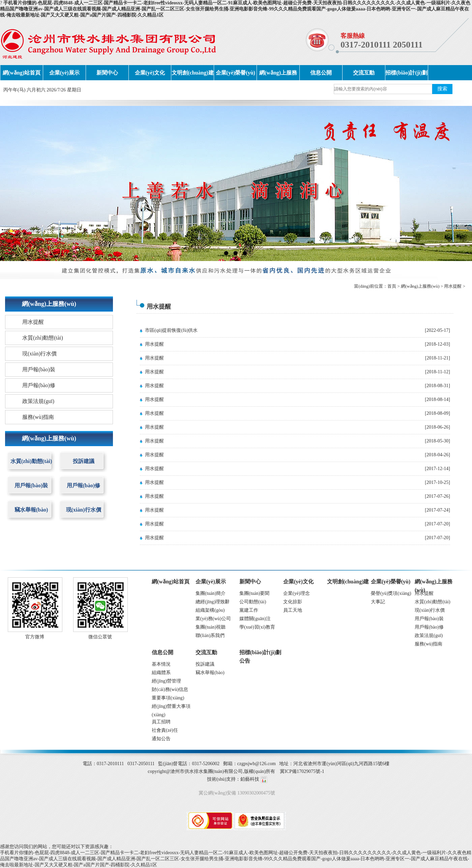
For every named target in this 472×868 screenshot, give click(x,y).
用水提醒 (453, 286)
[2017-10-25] (437, 482)
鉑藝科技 (250, 779)
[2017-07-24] (437, 510)
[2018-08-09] (437, 413)
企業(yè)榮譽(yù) (235, 73)
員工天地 (293, 610)
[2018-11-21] (438, 358)
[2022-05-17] (437, 330)
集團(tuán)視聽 (211, 627)
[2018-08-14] (437, 399)
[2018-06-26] (437, 427)
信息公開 (321, 73)
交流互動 (364, 73)
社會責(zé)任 (165, 730)
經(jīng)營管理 (166, 681)
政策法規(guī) (38, 401)
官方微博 (35, 637)
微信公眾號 (100, 637)
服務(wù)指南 (38, 417)
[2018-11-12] (438, 372)
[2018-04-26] (437, 455)
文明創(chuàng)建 (193, 73)
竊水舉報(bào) (31, 510)
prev (18, 183)
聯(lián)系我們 (210, 635)
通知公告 (161, 739)
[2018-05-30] (437, 441)
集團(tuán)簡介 (211, 593)
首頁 (392, 286)
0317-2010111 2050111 (381, 45)
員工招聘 (161, 722)
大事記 (378, 602)
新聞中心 (107, 73)
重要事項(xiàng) (168, 698)
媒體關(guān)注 (255, 619)
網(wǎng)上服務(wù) (278, 75)
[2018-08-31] (437, 386)
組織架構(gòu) (210, 610)
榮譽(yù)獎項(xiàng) (391, 593)
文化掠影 (293, 602)
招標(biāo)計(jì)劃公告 (406, 75)
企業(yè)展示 (64, 73)
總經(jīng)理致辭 (213, 602)
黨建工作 (249, 610)
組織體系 (161, 673)
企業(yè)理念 (297, 593)
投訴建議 (84, 461)
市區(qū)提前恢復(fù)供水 (171, 330)
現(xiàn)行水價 (39, 354)
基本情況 (161, 664)
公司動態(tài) (253, 602)
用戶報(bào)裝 (39, 369)
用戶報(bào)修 (39, 385)
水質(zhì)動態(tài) (43, 338)
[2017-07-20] (437, 524)
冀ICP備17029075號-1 (302, 771)
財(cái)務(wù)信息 (170, 689)
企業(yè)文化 (150, 73)
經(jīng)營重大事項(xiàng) (171, 707)
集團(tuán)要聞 (254, 593)
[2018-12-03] (437, 344)
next (454, 183)
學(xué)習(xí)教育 (257, 627)
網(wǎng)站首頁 (22, 73)
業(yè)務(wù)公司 (213, 619)
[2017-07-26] (437, 496)
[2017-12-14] (437, 469)
